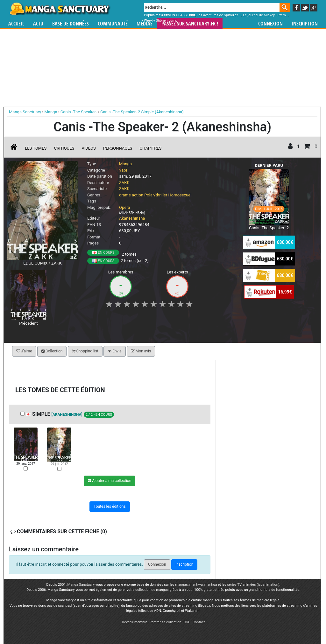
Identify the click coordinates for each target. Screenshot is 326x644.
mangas (181, 585)
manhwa (196, 585)
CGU (187, 622)
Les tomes (36, 148)
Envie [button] (115, 351)
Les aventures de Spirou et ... (219, 15)
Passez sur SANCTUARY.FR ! (190, 24)
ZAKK (124, 183)
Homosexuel (180, 195)
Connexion (270, 24)
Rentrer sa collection (165, 622)
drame (125, 195)
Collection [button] (52, 351)
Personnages (118, 148)
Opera (124, 207)
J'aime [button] (24, 351)
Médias (145, 24)
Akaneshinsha (132, 218)
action (138, 195)
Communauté (113, 24)
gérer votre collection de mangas (143, 590)
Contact (199, 622)
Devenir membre (135, 622)
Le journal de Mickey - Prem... (266, 15)
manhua (211, 585)
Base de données (71, 24)
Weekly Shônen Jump (161, 21)
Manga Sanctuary (81, 585)
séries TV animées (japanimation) (253, 585)
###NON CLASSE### (178, 15)
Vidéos (89, 148)
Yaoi (123, 170)
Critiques (64, 148)
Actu (38, 24)
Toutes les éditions (110, 506)
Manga (60, 9)
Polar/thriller (156, 195)
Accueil (16, 24)
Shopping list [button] (85, 351)
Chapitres (151, 148)
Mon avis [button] (141, 351)
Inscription (305, 24)
